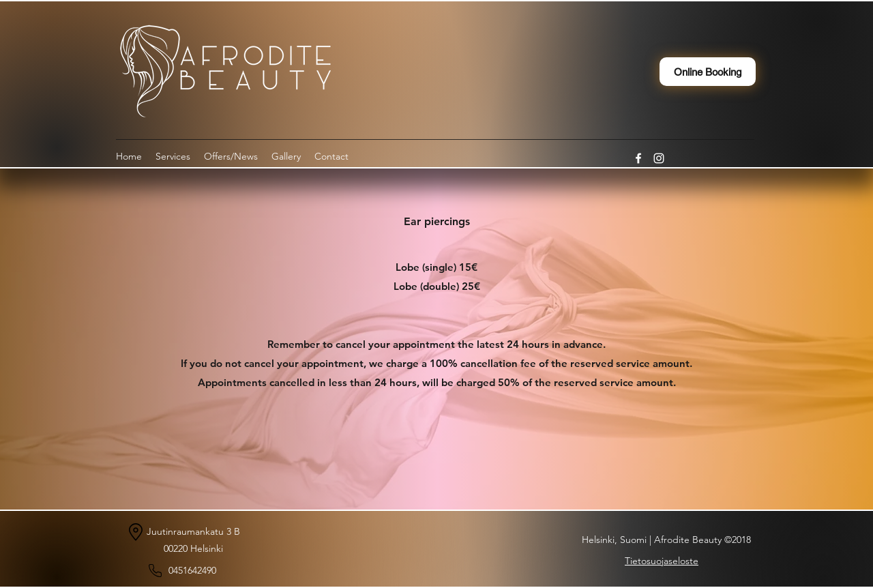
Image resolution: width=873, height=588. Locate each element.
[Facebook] (638, 158)
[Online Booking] (708, 72)
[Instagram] (659, 158)
